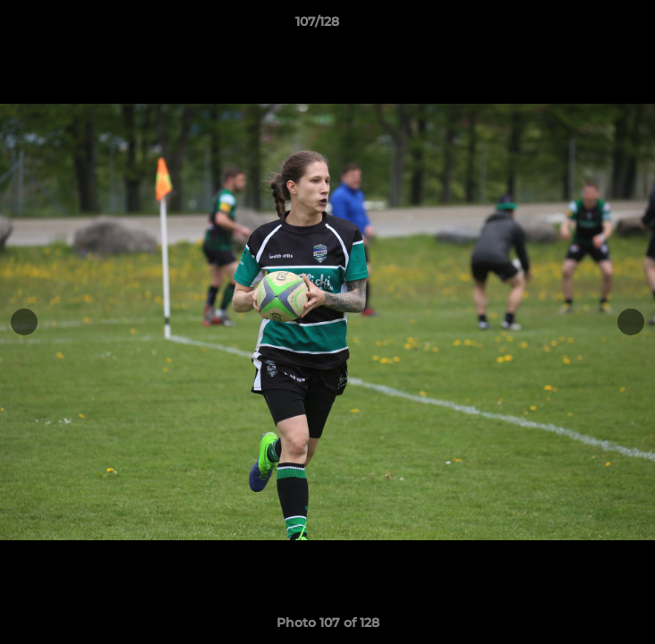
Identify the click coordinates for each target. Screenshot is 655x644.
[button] (591, 26)
